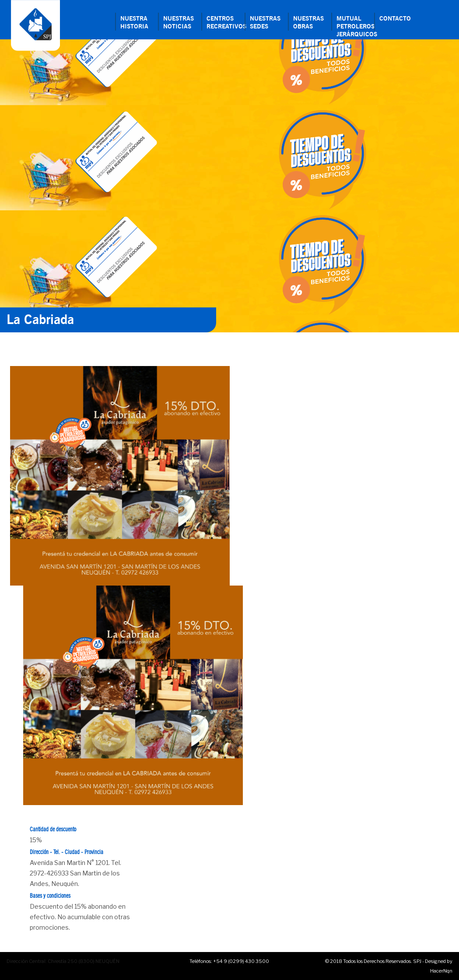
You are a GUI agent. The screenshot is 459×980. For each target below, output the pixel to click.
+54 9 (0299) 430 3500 (241, 961)
